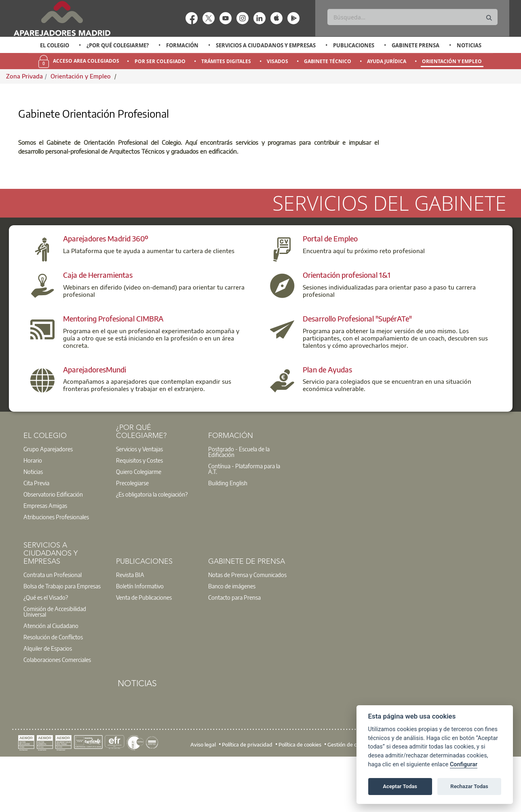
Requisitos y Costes (139, 512)
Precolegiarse (132, 534)
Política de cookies (300, 796)
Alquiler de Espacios (48, 700)
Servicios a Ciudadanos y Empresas (266, 45)
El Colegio (55, 45)
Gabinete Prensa (416, 45)
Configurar (464, 764)
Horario (33, 512)
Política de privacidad (247, 796)
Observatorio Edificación (53, 546)
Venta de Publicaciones (144, 649)
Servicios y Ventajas (139, 500)
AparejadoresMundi (95, 420)
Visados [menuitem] (277, 61)
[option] (54, 45)
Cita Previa (36, 534)
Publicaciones (354, 45)
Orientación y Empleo (81, 76)
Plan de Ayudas (327, 420)
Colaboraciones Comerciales (57, 711)
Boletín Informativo (140, 637)
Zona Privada (24, 76)
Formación (182, 45)
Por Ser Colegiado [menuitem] (160, 61)
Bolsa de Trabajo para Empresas (62, 637)
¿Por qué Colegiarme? (118, 45)
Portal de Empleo (330, 290)
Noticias (469, 45)
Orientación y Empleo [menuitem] (452, 61)
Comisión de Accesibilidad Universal (55, 663)
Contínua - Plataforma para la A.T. (244, 520)
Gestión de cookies (349, 796)
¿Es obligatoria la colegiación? (152, 546)
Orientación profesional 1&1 (347, 326)
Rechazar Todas (469, 786)
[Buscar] (412, 17)
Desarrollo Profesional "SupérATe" (357, 370)
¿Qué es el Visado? (46, 649)
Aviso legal (203, 796)
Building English (228, 534)
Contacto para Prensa (234, 649)
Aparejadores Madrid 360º (106, 290)
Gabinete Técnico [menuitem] (328, 61)
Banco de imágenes (232, 637)
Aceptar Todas (400, 786)
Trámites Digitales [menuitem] (226, 61)
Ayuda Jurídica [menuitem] (387, 61)
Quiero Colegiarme (139, 523)
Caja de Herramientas (98, 326)
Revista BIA (130, 626)
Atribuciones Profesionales (56, 568)
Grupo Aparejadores (48, 500)
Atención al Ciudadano (51, 677)
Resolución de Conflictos (53, 688)
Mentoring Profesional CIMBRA (113, 370)
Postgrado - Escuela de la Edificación (239, 503)
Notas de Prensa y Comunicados (247, 626)
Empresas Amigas (45, 557)
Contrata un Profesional (53, 626)
